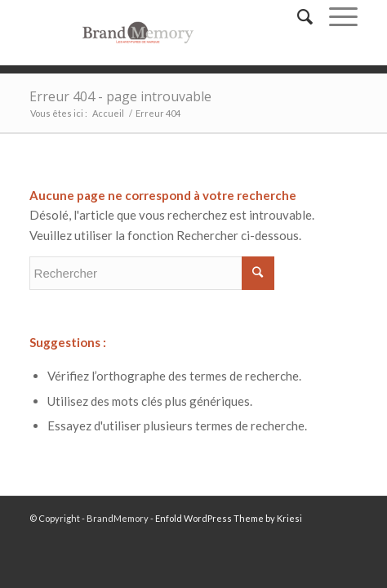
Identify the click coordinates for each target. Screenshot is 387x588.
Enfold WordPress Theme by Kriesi (229, 518)
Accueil (108, 113)
